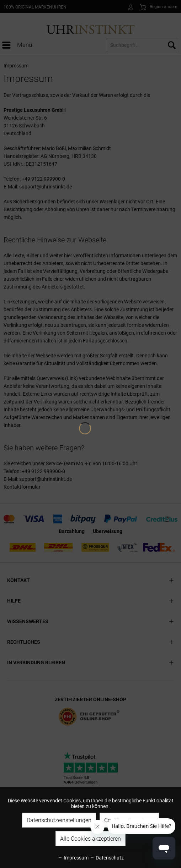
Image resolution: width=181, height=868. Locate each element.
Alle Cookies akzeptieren (90, 839)
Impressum (73, 858)
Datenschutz (107, 858)
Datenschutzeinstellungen (59, 820)
